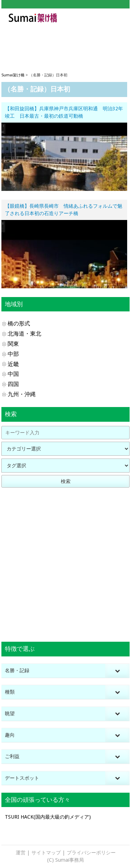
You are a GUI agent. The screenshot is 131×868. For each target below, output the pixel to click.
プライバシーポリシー (91, 853)
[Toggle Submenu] (117, 671)
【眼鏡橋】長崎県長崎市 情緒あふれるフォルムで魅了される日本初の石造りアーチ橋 (64, 210)
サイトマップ (46, 853)
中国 (13, 374)
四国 (13, 384)
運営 (21, 853)
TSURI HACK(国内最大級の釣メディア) (48, 817)
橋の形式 (19, 323)
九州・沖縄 (22, 394)
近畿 (13, 364)
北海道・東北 (24, 334)
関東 (13, 344)
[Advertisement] (65, 42)
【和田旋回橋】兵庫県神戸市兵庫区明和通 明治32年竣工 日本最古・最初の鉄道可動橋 (64, 112)
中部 (13, 354)
